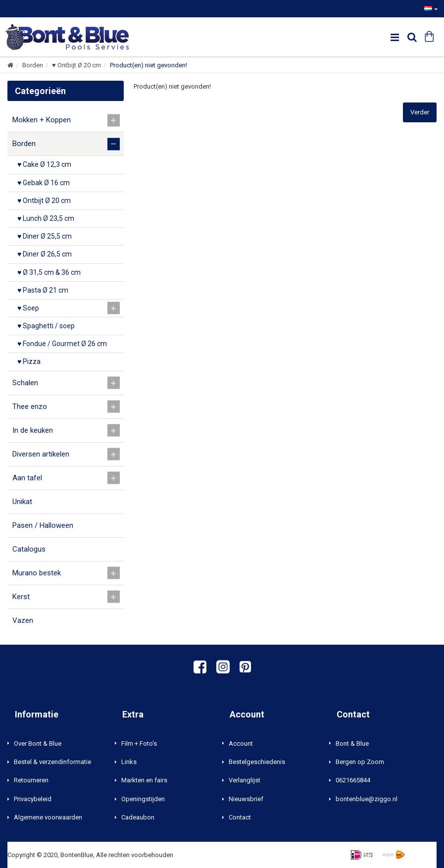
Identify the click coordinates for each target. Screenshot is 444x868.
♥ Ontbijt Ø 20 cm (76, 65)
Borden (33, 65)
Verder (420, 112)
